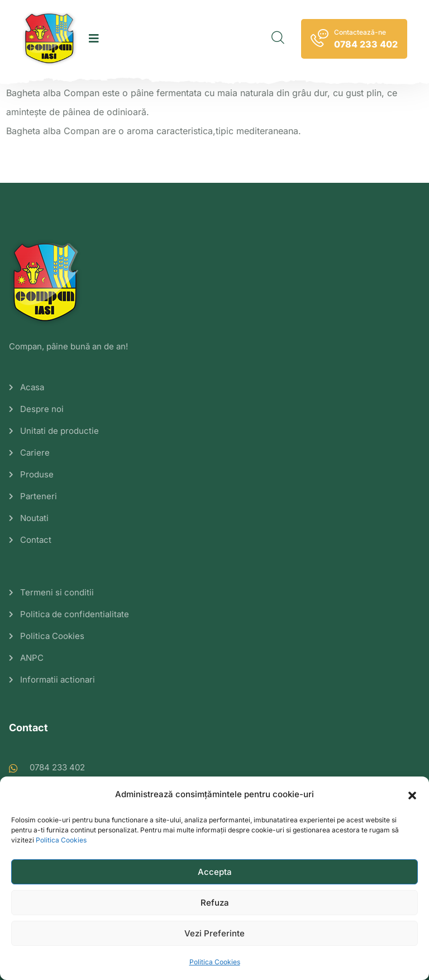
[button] (412, 794)
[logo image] (50, 39)
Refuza (215, 903)
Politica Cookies (61, 840)
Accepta (215, 872)
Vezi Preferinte (214, 933)
